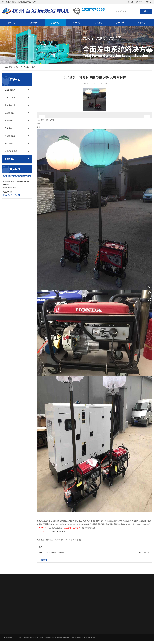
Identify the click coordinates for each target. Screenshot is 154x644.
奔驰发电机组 (10, 105)
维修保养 (77, 23)
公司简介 (34, 23)
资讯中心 (141, 23)
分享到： (40, 547)
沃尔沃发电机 (10, 90)
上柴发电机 (9, 113)
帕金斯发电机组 (11, 151)
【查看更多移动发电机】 (59, 531)
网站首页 (12, 23)
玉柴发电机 (9, 128)
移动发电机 (31, 67)
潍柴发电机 (9, 144)
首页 (16, 67)
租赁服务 (98, 23)
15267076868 (149, 287)
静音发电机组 (10, 136)
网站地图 (130, 2)
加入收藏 (139, 2)
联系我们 (148, 2)
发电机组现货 (10, 121)
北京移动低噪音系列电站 (55, 553)
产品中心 (55, 23)
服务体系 (120, 23)
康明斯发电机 (10, 98)
